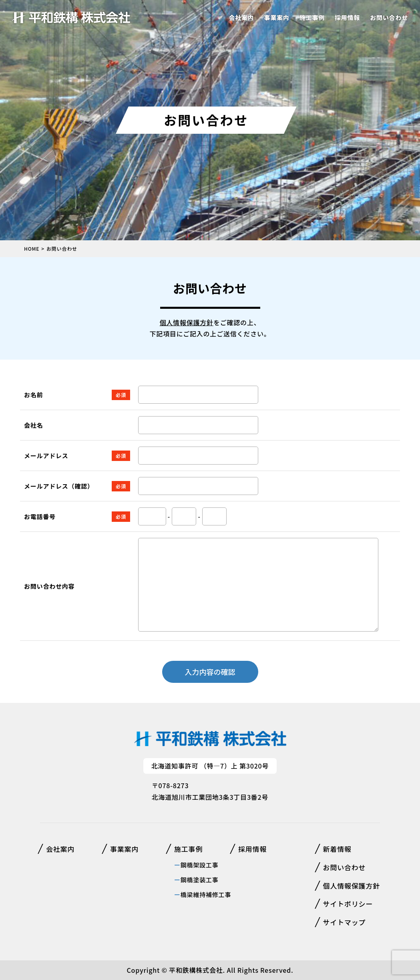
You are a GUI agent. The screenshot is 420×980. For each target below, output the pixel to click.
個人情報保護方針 (186, 322)
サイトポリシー (348, 904)
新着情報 (337, 849)
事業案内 (277, 17)
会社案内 (241, 17)
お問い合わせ (389, 17)
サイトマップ (345, 922)
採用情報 (347, 17)
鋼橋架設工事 (200, 865)
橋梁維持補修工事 (206, 894)
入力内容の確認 (210, 672)
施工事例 (312, 17)
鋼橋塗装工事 (200, 880)
